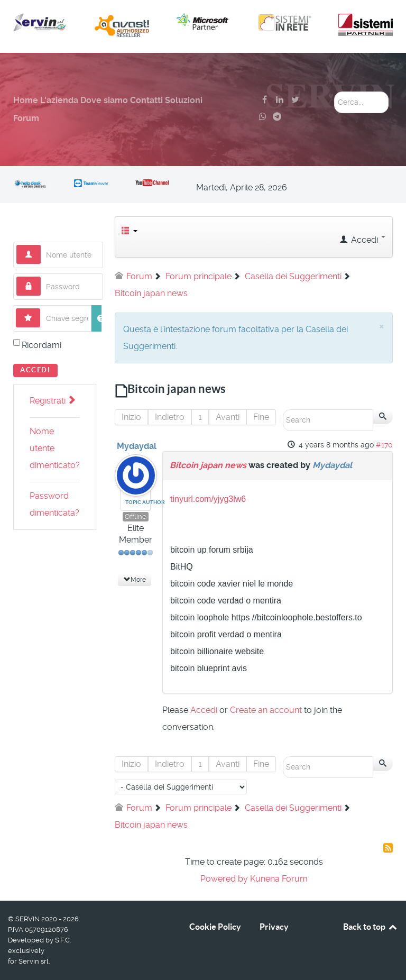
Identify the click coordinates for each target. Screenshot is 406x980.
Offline (136, 516)
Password (41, 277)
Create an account (266, 710)
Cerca (334, 92)
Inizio (131, 417)
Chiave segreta (40, 309)
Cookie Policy (215, 927)
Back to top (371, 927)
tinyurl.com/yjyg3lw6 (208, 499)
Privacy (274, 927)
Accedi (35, 370)
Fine (261, 417)
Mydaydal (137, 446)
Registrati (52, 401)
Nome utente (41, 245)
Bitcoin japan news (208, 465)
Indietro (170, 417)
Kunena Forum (279, 879)
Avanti (228, 417)
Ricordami (41, 345)
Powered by (224, 879)
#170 (384, 445)
